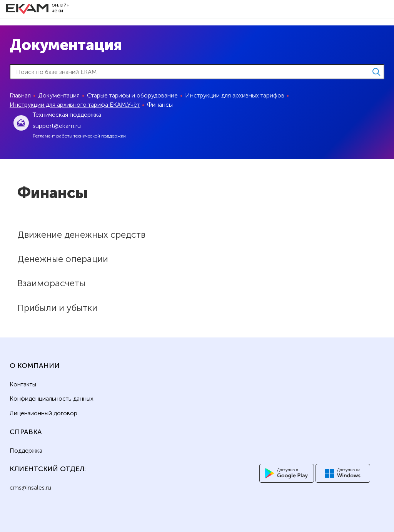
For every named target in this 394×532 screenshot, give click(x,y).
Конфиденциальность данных (52, 399)
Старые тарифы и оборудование (132, 95)
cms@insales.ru (30, 488)
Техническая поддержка (67, 115)
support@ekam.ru (57, 126)
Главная (20, 95)
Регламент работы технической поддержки (79, 136)
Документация (59, 95)
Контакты (23, 384)
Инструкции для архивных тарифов (235, 95)
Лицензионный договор (43, 413)
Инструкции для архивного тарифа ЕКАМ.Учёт (75, 105)
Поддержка (26, 451)
